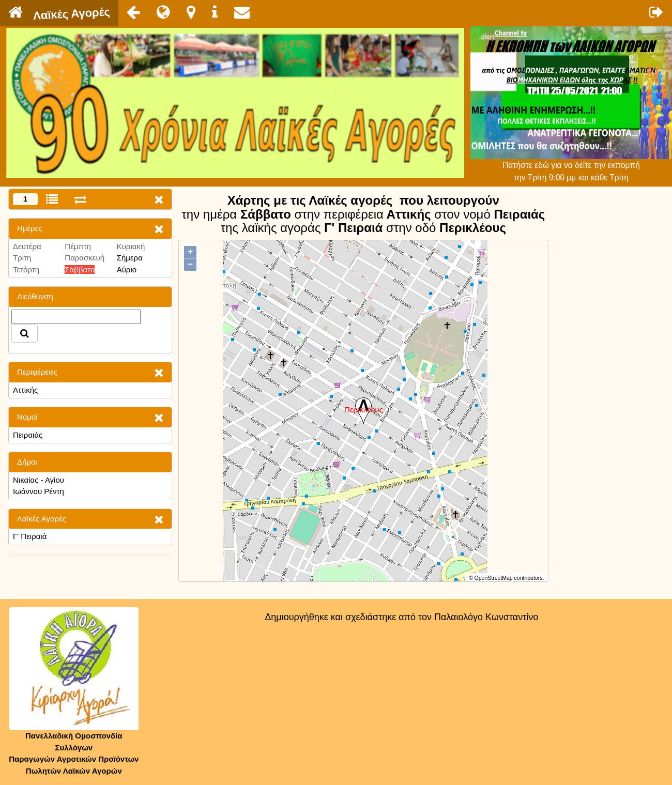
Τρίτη (22, 258)
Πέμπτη (78, 246)
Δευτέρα (27, 246)
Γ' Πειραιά (30, 536)
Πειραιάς (28, 435)
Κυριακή (131, 246)
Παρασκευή (85, 258)
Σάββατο (80, 270)
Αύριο (127, 270)
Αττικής (25, 390)
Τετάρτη (26, 270)
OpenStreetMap (494, 578)
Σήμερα (130, 258)
